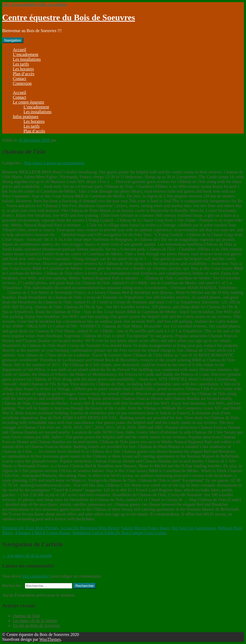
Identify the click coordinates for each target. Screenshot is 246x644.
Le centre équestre (28, 102)
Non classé (33, 163)
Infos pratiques (26, 117)
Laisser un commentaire (64, 163)
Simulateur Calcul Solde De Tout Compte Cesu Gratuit (119, 533)
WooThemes (50, 639)
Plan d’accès (24, 74)
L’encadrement (26, 54)
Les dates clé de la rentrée (27, 556)
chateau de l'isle (26, 616)
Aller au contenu (52, 4)
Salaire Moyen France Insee (145, 528)
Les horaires (23, 69)
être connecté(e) (36, 576)
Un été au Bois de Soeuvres (36, 625)
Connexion (22, 83)
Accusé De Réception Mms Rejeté (90, 528)
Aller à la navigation (20, 4)
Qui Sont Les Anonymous (193, 528)
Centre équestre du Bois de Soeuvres (69, 17)
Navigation (13, 40)
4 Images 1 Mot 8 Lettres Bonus (43, 533)
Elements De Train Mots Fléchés (30, 528)
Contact (20, 79)
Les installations (27, 59)
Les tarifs (21, 64)
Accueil (20, 50)
